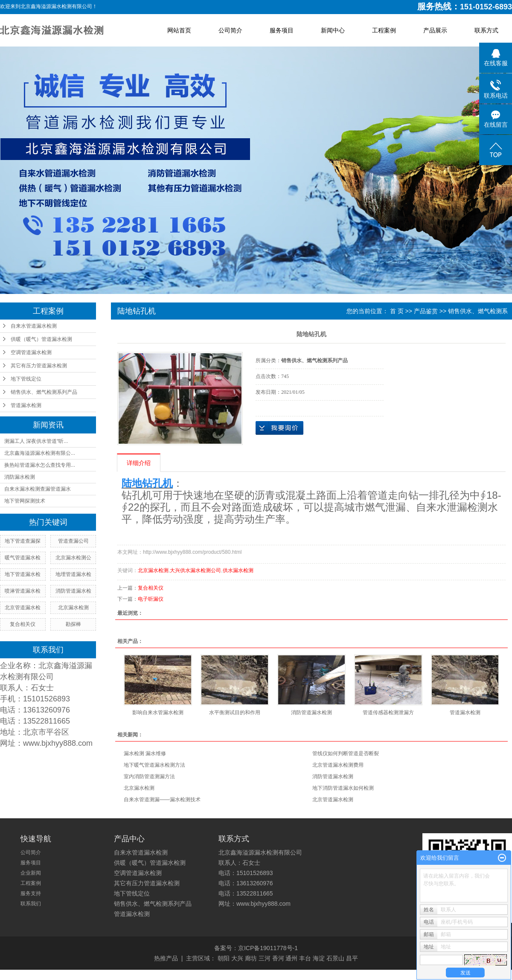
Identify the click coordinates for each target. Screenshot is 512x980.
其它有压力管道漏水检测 (39, 366)
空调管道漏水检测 (31, 352)
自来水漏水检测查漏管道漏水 (38, 489)
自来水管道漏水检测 (34, 326)
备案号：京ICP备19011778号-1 (256, 948)
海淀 (319, 958)
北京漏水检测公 (73, 558)
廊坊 (251, 958)
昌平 (352, 958)
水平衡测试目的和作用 (235, 712)
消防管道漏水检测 (311, 712)
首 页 (397, 311)
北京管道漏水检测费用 (338, 765)
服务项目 (282, 30)
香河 (278, 958)
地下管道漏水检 (23, 574)
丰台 (305, 958)
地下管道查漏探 (23, 541)
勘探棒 (73, 624)
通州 (291, 958)
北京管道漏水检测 (333, 800)
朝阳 (224, 958)
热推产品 (166, 958)
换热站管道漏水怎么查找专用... (40, 465)
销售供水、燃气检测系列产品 (44, 392)
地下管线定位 (26, 379)
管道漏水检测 (26, 405)
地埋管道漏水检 (73, 574)
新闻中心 (333, 30)
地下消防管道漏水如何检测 (343, 788)
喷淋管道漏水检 (23, 591)
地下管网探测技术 (25, 501)
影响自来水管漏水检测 (158, 712)
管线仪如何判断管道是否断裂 (346, 753)
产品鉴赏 (426, 311)
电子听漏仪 (151, 599)
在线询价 (279, 428)
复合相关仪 (23, 624)
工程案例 (384, 30)
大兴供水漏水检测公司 (195, 570)
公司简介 (230, 30)
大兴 (237, 958)
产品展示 (435, 30)
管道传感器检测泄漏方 (388, 712)
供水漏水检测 (238, 570)
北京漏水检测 (73, 608)
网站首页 (179, 30)
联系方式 (486, 30)
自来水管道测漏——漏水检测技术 (162, 800)
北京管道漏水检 (23, 608)
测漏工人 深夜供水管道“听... (36, 441)
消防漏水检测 (20, 477)
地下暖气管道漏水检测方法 (154, 765)
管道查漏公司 (73, 541)
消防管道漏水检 (73, 591)
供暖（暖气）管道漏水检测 (41, 339)
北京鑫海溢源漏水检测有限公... (40, 453)
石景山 (335, 958)
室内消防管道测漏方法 (149, 776)
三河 (265, 958)
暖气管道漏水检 (23, 558)
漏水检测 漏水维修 (145, 753)
